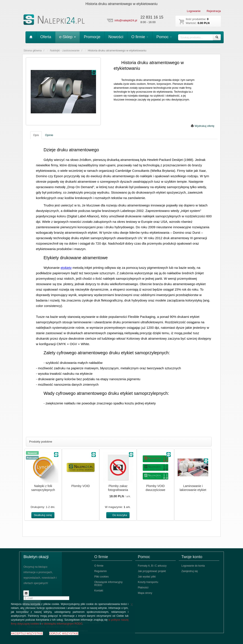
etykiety (66, 268)
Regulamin (100, 571)
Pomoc (164, 37)
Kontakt (99, 591)
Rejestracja (214, 11)
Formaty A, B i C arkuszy (152, 566)
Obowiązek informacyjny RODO (108, 584)
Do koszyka (118, 515)
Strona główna (33, 50)
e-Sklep (67, 37)
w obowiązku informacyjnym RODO (62, 624)
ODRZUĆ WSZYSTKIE (64, 633)
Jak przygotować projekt (152, 571)
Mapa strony (145, 593)
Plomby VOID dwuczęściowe (155, 488)
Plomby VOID (81, 486)
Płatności (143, 588)
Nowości (116, 37)
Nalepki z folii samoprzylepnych (43, 488)
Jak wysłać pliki (147, 577)
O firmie (140, 37)
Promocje (92, 37)
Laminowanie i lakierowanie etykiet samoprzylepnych (193, 490)
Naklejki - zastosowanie (65, 50)
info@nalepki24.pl (126, 20)
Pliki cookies (101, 577)
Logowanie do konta (193, 566)
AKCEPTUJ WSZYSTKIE (27, 633)
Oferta (46, 37)
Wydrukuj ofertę (203, 126)
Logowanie (194, 11)
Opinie (49, 135)
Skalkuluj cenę (43, 515)
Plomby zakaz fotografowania (118, 488)
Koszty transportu (148, 582)
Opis (36, 135)
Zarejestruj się (190, 571)
